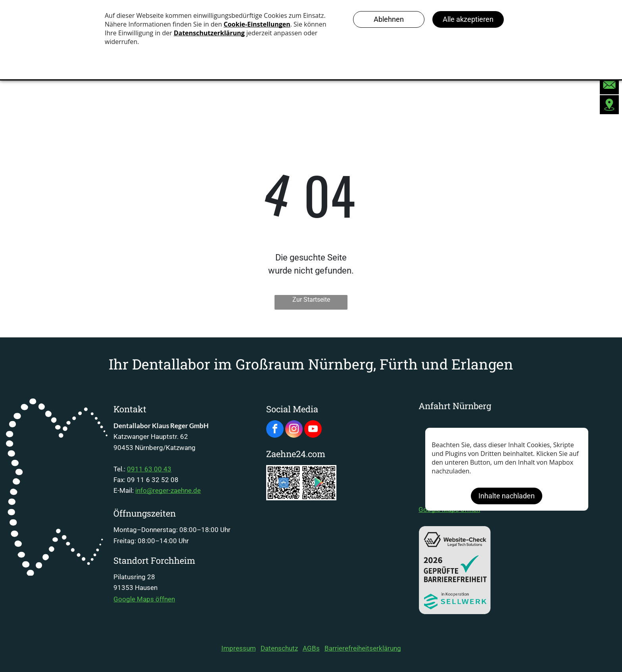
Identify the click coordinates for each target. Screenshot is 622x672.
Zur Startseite (311, 300)
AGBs (311, 648)
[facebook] (275, 430)
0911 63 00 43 (149, 469)
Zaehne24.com (296, 454)
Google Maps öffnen (144, 599)
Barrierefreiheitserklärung (363, 648)
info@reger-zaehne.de (168, 490)
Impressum (239, 648)
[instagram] (294, 430)
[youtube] (313, 430)
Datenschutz (279, 648)
